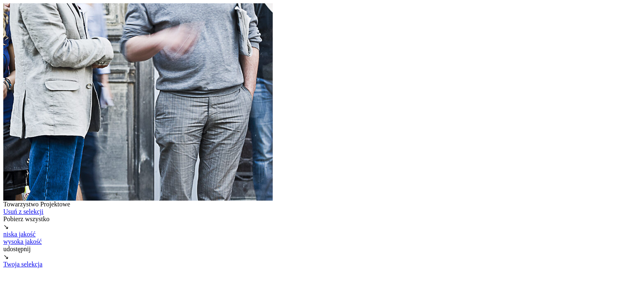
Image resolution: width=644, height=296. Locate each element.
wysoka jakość (23, 242)
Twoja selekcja (23, 264)
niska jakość (20, 234)
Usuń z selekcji (23, 212)
